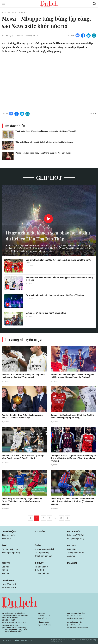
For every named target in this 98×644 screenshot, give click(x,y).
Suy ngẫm (40, 532)
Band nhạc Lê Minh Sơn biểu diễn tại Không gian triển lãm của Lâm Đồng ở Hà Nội (59, 279)
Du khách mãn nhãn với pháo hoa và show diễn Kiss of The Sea (55, 295)
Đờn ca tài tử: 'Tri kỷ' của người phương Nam (46, 313)
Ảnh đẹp (71, 556)
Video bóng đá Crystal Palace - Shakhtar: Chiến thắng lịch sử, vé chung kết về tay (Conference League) (73, 502)
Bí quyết (39, 563)
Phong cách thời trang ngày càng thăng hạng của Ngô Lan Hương (43, 153)
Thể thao (23, 12)
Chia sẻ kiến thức (42, 574)
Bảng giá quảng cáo (24, 641)
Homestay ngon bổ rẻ (44, 550)
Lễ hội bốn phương (76, 539)
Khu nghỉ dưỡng (42, 553)
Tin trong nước (9, 536)
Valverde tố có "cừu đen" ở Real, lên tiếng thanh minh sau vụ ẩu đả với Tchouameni (24, 376)
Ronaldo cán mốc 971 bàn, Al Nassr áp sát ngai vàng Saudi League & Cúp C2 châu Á (23, 457)
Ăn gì (5, 546)
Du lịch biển (74, 532)
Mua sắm (72, 563)
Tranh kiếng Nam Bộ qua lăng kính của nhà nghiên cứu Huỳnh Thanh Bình (47, 131)
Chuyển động (9, 532)
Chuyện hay (8, 581)
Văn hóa (6, 567)
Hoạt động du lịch (10, 584)
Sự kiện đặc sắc (9, 588)
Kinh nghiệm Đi (41, 567)
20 (61, 518)
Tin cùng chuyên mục (23, 339)
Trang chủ (6, 12)
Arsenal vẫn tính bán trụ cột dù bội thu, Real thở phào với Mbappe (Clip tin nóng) (73, 417)
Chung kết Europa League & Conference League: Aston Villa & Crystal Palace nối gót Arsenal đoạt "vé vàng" (73, 459)
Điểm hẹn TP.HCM (75, 536)
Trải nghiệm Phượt (76, 553)
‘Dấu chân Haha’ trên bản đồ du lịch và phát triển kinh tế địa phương (44, 142)
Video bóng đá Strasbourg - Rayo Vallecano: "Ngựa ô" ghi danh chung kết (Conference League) (22, 502)
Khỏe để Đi (39, 570)
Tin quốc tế (7, 539)
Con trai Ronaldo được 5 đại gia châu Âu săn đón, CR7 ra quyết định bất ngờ (22, 417)
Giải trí (14, 12)
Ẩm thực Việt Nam (10, 550)
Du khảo (72, 546)
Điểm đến (72, 550)
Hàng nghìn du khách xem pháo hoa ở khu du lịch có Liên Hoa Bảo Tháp (45, 236)
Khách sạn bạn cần (43, 556)
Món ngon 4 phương (11, 553)
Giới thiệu (6, 641)
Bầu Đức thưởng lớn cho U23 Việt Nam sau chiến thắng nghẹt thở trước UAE (58, 261)
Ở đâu (38, 546)
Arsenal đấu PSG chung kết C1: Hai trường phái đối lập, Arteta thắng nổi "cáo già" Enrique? (73, 376)
